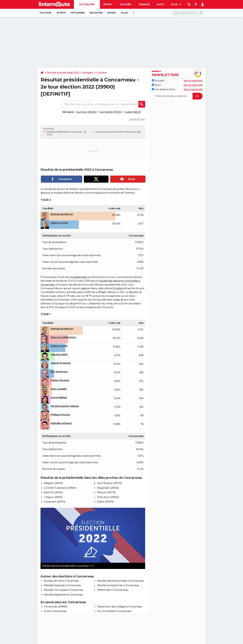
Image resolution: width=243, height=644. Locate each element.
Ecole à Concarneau (55, 611)
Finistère (102, 73)
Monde (112, 13)
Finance (144, 4)
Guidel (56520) (133, 112)
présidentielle (79, 277)
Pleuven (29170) (106, 492)
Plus (177, 4)
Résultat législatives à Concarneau (63, 595)
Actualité (158, 81)
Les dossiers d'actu (164, 89)
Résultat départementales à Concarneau (120, 581)
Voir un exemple (193, 81)
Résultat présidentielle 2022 (63, 73)
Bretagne (88, 73)
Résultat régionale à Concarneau (63, 585)
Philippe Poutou (60, 415)
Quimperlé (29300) (111, 112)
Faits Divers (78, 13)
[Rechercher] (188, 13)
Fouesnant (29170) (55, 502)
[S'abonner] (177, 96)
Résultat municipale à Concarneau (64, 590)
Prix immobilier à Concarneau (114, 611)
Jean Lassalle (59, 389)
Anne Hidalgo (59, 397)
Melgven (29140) (53, 483)
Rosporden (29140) (108, 488)
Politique (46, 13)
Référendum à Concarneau (113, 590)
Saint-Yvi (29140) (53, 492)
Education (96, 13)
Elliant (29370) (105, 502)
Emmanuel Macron (62, 214)
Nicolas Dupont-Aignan (65, 406)
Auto (160, 4)
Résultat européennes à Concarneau (118, 585)
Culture (125, 4)
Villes (124, 13)
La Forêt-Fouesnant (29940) (60, 488)
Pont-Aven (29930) (108, 497)
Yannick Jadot (59, 354)
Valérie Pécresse (61, 363)
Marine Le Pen (59, 223)
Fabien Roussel (60, 380)
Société (61, 13)
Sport (108, 4)
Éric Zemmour (59, 372)
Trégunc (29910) (53, 497)
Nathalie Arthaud (61, 423)
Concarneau (102, 132)
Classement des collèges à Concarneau (120, 607)
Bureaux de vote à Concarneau (61, 581)
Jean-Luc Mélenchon (63, 337)
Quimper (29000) (86, 112)
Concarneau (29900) (56, 607)
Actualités (87, 4)
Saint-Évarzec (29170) (109, 483)
